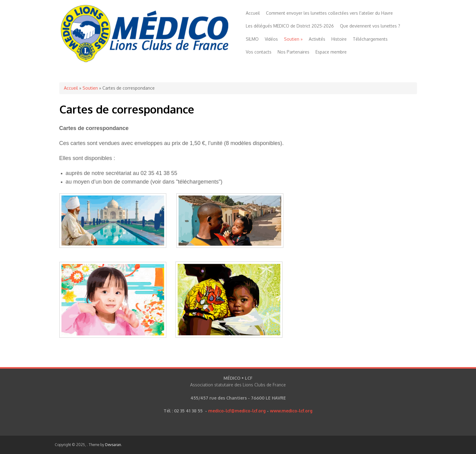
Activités (317, 39)
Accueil (253, 13)
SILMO (252, 39)
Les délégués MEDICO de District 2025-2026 (290, 26)
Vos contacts (259, 52)
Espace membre (331, 52)
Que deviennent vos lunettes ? (370, 26)
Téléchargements (370, 39)
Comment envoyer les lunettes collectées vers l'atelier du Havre (329, 13)
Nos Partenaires (293, 52)
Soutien (293, 39)
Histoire (339, 39)
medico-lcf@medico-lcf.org (237, 411)
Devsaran (113, 445)
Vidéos (271, 39)
